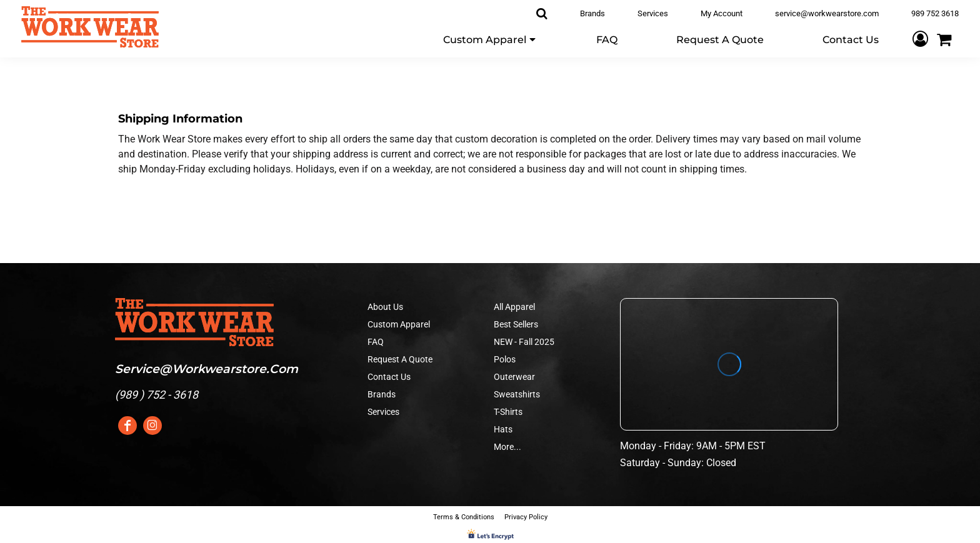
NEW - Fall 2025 (524, 342)
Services (653, 13)
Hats (503, 429)
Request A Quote (400, 359)
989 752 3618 (935, 13)
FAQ (376, 342)
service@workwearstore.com (827, 13)
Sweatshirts (517, 394)
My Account (722, 13)
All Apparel (514, 307)
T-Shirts (508, 412)
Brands (592, 13)
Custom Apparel (399, 324)
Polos (505, 359)
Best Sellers (516, 324)
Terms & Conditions (464, 517)
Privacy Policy (526, 517)
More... (507, 447)
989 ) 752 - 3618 (158, 395)
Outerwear (514, 377)
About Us (385, 307)
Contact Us (389, 377)
